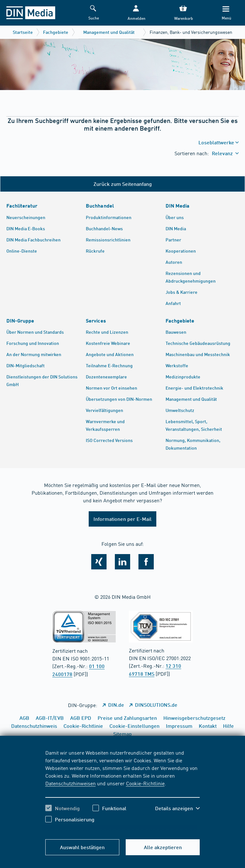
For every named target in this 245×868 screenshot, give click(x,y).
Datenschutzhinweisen (71, 783)
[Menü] (226, 13)
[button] (136, 13)
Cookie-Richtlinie (145, 783)
